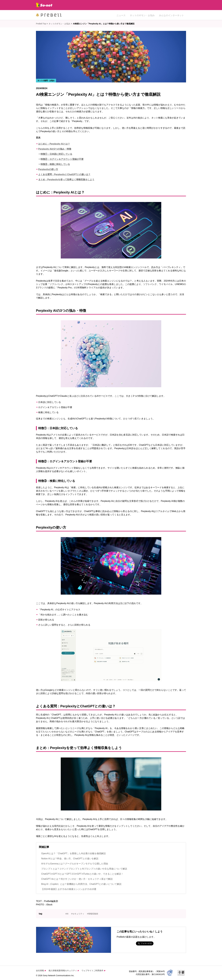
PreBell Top (41, 24)
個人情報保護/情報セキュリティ (64, 971)
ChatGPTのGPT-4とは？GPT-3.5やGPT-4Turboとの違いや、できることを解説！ (82, 874)
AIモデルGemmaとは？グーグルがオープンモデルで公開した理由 (75, 864)
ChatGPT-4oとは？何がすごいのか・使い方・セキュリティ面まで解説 (77, 879)
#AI (67, 914)
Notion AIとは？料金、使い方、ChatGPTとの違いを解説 (70, 859)
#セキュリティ (78, 914)
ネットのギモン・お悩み (142, 15)
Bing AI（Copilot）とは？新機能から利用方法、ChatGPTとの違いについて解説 (81, 884)
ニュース (121, 15)
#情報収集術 (93, 914)
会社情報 (41, 971)
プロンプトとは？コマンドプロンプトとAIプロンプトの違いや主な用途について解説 (84, 869)
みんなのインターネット (171, 15)
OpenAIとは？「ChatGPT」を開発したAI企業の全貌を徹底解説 (73, 853)
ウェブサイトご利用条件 (93, 971)
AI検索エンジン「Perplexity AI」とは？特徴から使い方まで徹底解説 (104, 24)
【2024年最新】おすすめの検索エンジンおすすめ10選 (69, 889)
